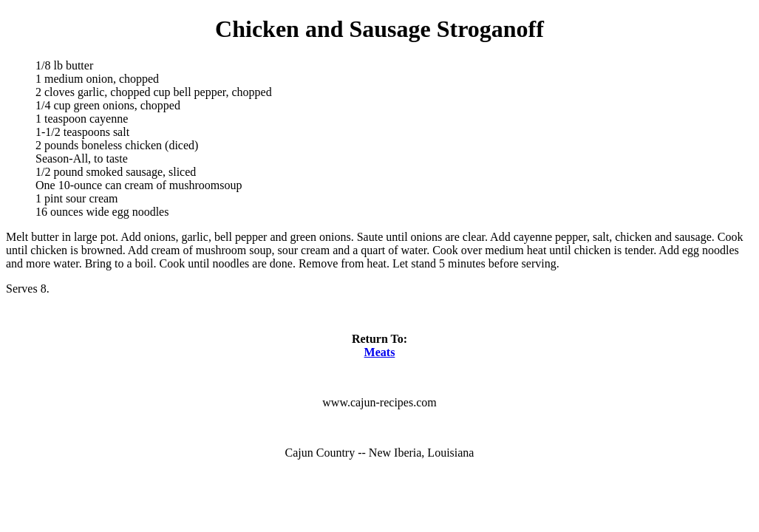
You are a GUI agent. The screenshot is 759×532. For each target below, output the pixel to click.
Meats (380, 352)
